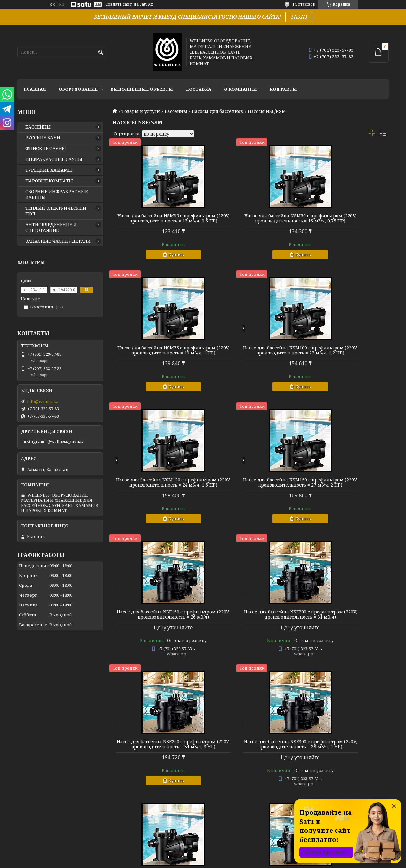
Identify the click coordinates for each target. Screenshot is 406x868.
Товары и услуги (141, 111)
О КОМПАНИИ (240, 89)
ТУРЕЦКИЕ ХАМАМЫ (49, 170)
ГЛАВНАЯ (35, 89)
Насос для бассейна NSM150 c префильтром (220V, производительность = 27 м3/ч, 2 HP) (344, 366)
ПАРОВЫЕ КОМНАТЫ (49, 181)
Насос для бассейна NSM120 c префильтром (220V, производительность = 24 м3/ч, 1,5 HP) (251, 366)
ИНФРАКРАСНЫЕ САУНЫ (54, 159)
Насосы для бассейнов (217, 111)
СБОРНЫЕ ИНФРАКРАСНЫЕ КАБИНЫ (56, 195)
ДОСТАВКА (198, 89)
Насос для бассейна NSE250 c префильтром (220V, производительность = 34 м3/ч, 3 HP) (344, 508)
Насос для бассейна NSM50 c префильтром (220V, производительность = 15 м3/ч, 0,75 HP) (251, 223)
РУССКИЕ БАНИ (43, 138)
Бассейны (176, 111)
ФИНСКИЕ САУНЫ (46, 149)
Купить (160, 265)
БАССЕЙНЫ (38, 127)
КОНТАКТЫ (283, 89)
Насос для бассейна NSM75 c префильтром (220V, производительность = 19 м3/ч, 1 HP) (344, 223)
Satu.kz (234, 856)
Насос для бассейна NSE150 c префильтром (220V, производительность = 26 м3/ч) (157, 505)
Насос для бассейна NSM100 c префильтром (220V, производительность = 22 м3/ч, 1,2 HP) (157, 366)
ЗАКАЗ (299, 17)
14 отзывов (304, 4)
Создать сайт (119, 4)
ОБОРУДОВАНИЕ (78, 89)
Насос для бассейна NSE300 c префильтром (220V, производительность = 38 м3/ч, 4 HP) (157, 650)
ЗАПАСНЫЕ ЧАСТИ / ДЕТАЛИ (58, 241)
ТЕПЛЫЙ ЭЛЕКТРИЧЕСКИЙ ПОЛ (56, 211)
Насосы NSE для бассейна (344, 642)
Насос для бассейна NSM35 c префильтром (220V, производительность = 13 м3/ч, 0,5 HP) (157, 223)
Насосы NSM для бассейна (251, 642)
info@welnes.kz (43, 401)
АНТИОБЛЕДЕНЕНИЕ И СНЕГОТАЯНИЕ (51, 228)
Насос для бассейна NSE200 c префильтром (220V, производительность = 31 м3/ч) (250, 505)
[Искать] (101, 53)
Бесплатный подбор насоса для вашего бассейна (157, 785)
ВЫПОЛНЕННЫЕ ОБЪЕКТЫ (142, 89)
